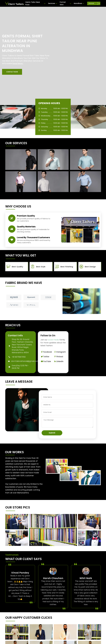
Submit (52, 433)
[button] (12, 72)
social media (53, 340)
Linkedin (59, 361)
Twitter (45, 357)
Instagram (60, 352)
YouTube (46, 361)
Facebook (46, 352)
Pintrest (58, 357)
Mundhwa (79, 3)
